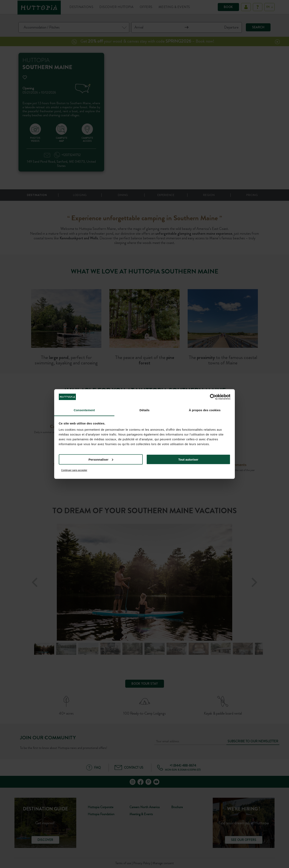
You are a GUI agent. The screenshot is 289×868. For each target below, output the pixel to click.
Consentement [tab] (84, 410)
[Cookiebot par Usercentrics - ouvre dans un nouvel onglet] (213, 397)
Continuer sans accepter (74, 470)
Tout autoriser (188, 459)
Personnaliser (101, 459)
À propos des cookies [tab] (205, 410)
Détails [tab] (144, 410)
